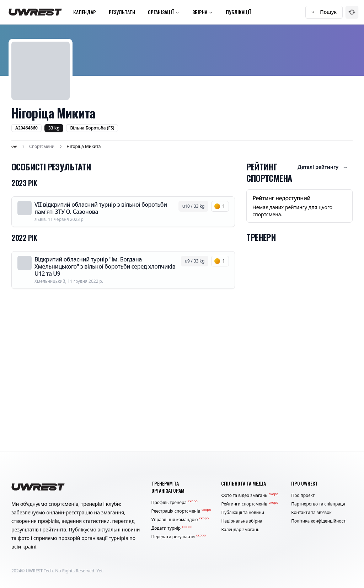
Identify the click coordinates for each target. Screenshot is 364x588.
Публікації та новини (243, 513)
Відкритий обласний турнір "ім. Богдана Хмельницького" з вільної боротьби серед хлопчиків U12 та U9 (105, 266)
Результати (122, 12)
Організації (164, 12)
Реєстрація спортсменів (181, 511)
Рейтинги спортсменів (250, 504)
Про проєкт (303, 496)
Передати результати (179, 537)
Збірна (203, 12)
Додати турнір (172, 528)
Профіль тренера (175, 503)
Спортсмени (42, 147)
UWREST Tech (39, 571)
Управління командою (180, 520)
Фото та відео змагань (250, 496)
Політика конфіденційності (319, 521)
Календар (85, 12)
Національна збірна (242, 521)
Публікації (238, 12)
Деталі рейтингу (323, 167)
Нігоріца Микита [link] (84, 147)
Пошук (324, 12)
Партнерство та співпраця (318, 504)
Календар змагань (240, 530)
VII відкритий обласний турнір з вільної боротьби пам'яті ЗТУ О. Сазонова (101, 208)
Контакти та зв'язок (311, 513)
